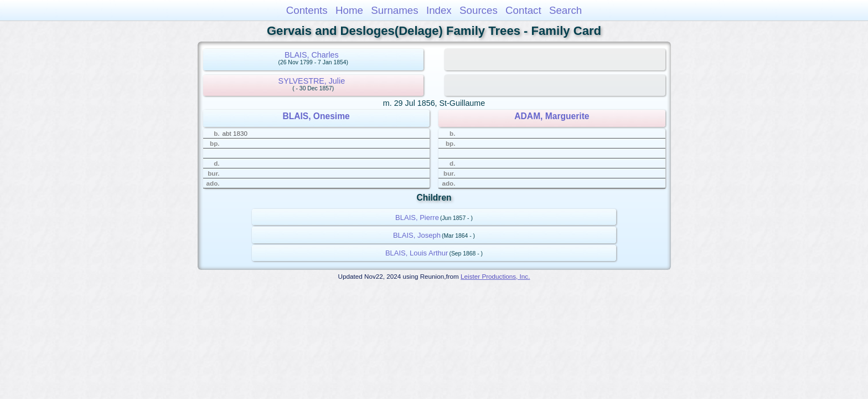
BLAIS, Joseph (417, 235)
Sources (479, 10)
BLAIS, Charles (312, 55)
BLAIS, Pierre (417, 218)
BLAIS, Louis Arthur (417, 253)
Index (439, 10)
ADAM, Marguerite (552, 116)
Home (349, 10)
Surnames (394, 10)
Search (565, 10)
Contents (307, 10)
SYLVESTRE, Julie (312, 81)
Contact (523, 10)
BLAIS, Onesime (316, 116)
